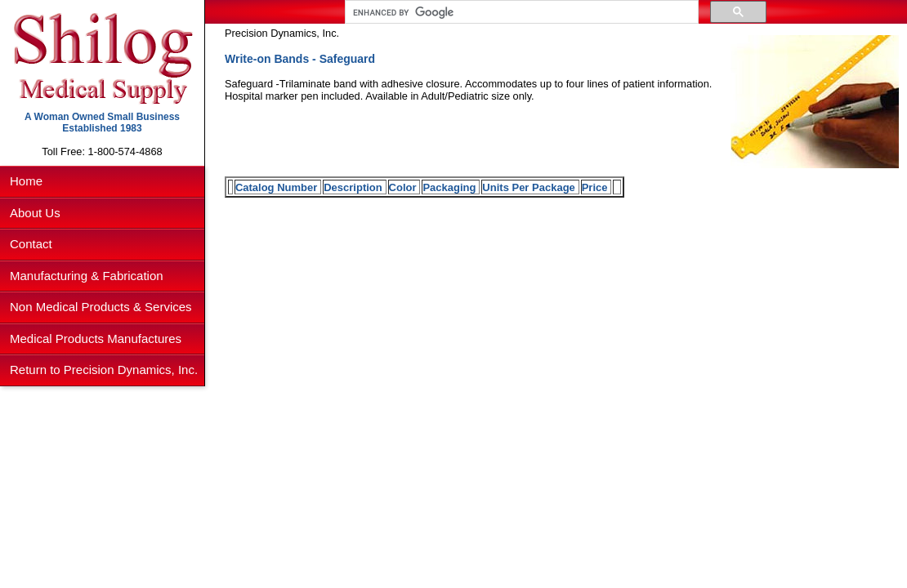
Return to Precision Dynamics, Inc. (104, 370)
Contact (31, 244)
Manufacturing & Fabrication (87, 276)
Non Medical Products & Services (101, 307)
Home (26, 181)
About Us (35, 213)
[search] (520, 12)
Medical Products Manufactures (96, 339)
